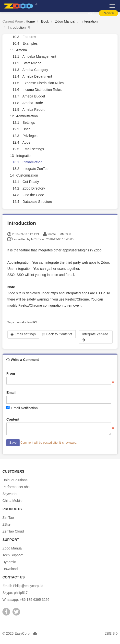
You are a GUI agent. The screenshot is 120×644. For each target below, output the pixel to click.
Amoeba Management (39, 56)
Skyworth (10, 494)
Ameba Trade (33, 103)
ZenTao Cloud (13, 531)
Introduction (17, 27)
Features (29, 37)
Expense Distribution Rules (43, 83)
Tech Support (13, 555)
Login (90, 13)
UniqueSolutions (15, 480)
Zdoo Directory (34, 188)
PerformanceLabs (16, 487)
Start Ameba (32, 63)
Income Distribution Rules (42, 90)
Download (10, 569)
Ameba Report (33, 110)
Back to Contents (57, 334)
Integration (90, 21)
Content (13, 419)
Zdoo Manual (65, 21)
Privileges (30, 136)
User (26, 129)
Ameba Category (35, 70)
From (11, 373)
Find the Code (33, 195)
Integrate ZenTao (36, 169)
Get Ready (31, 182)
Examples (30, 43)
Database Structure (37, 202)
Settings (29, 123)
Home (30, 21)
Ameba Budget (34, 96)
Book (45, 21)
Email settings (33, 149)
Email (11, 393)
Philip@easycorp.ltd (28, 586)
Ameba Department (37, 76)
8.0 (111, 634)
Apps (26, 142)
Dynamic (9, 562)
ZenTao (8, 518)
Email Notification (22, 408)
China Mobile (12, 501)
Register (108, 13)
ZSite (6, 524)
